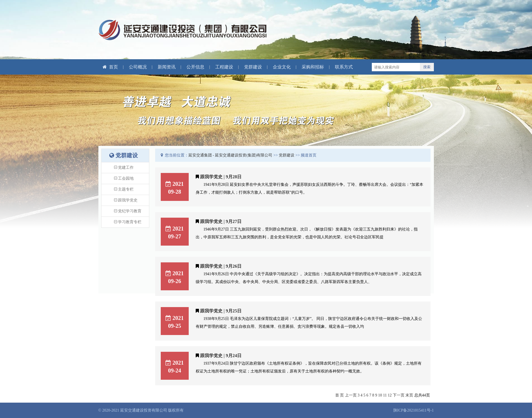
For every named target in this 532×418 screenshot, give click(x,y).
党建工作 (124, 168)
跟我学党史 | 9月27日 (221, 221)
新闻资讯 (167, 67)
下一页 (399, 395)
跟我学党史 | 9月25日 (221, 311)
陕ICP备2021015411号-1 (414, 410)
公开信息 (195, 67)
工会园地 (124, 178)
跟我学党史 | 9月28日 (221, 177)
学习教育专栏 (128, 222)
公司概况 (138, 67)
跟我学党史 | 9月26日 (221, 266)
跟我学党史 (126, 200)
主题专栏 (124, 189)
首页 (110, 67)
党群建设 (253, 67)
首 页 (340, 395)
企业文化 (282, 67)
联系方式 (344, 67)
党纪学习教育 (128, 211)
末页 (409, 395)
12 (390, 395)
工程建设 (224, 67)
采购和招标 (313, 67)
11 (385, 395)
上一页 (351, 395)
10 (380, 395)
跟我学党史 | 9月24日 (221, 356)
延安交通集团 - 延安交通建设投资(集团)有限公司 (230, 155)
